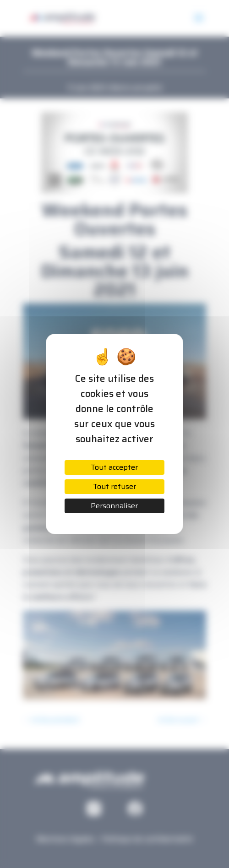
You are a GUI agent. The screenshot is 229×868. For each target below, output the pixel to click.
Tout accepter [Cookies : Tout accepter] (114, 467)
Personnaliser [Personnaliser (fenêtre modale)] (114, 506)
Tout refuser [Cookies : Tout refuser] (114, 486)
